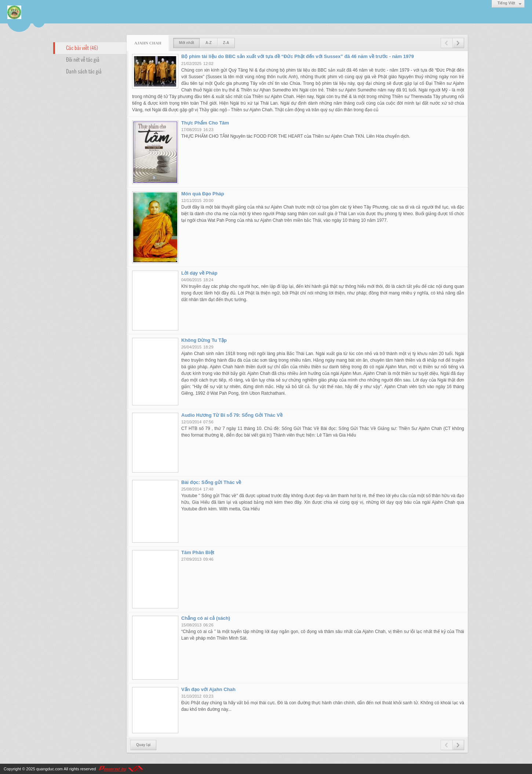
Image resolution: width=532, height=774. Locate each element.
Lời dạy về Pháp (199, 273)
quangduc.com (50, 769)
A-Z (209, 43)
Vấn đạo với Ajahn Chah (208, 689)
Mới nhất (187, 43)
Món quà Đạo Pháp (203, 194)
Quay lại (143, 745)
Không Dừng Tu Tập (204, 340)
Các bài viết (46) (82, 47)
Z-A (226, 43)
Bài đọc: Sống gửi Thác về (211, 482)
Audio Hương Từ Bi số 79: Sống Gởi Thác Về (232, 415)
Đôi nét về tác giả (83, 59)
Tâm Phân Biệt (198, 552)
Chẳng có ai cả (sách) (206, 618)
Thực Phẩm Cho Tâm (205, 123)
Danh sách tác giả (84, 71)
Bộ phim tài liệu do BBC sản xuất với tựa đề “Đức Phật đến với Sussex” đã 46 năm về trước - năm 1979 (298, 56)
